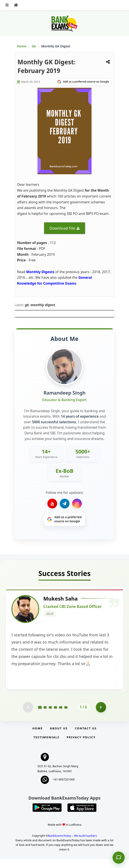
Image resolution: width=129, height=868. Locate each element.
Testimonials (47, 746)
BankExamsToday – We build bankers (73, 845)
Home (22, 46)
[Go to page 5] (61, 716)
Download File (62, 228)
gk (27, 305)
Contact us (86, 737)
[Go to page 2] (45, 716)
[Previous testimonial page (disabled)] (28, 716)
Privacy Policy (81, 746)
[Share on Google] (83, 82)
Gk (34, 46)
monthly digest (43, 305)
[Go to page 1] (40, 716)
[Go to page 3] (50, 716)
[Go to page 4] (55, 716)
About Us (59, 737)
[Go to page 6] (66, 716)
